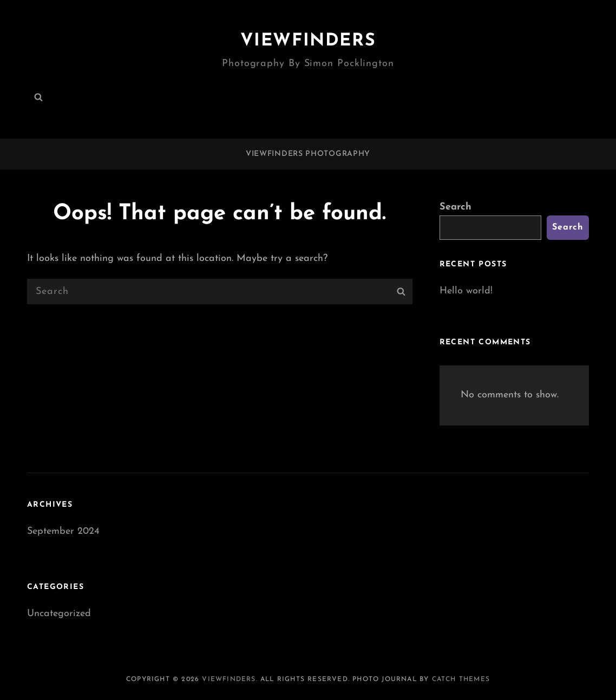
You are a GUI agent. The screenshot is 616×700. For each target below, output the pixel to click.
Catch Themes (461, 679)
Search (456, 207)
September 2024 (63, 531)
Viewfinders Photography (308, 154)
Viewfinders (308, 41)
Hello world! (466, 291)
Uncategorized (59, 614)
